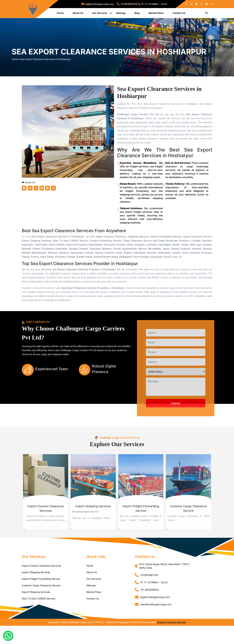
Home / (16, 69)
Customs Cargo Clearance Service (41, 604)
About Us (79, 14)
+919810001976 (126, 4)
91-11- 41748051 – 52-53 (142, 4)
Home (61, 14)
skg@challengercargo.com (107, 4)
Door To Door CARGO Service (39, 617)
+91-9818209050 (149, 608)
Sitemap (121, 14)
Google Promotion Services (172, 640)
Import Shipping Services (36, 591)
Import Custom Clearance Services (41, 584)
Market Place (157, 14)
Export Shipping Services (36, 610)
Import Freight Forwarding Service (41, 597)
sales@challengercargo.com (156, 622)
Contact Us (180, 14)
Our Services (100, 14)
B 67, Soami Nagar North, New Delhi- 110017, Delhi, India (165, 584)
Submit (188, 421)
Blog (138, 14)
